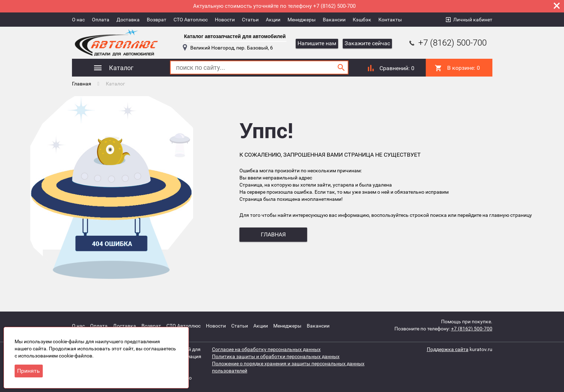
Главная (82, 84)
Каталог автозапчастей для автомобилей (235, 36)
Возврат (157, 20)
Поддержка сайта (448, 349)
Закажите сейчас (367, 43)
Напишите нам (317, 43)
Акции (273, 20)
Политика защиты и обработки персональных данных (276, 356)
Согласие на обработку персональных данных (266, 349)
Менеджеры (302, 20)
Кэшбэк (362, 20)
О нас (78, 20)
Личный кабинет (473, 20)
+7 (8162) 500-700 (447, 43)
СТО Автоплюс (191, 20)
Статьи (250, 20)
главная (273, 234)
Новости (225, 20)
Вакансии (334, 20)
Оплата (101, 20)
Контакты (390, 20)
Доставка (128, 20)
